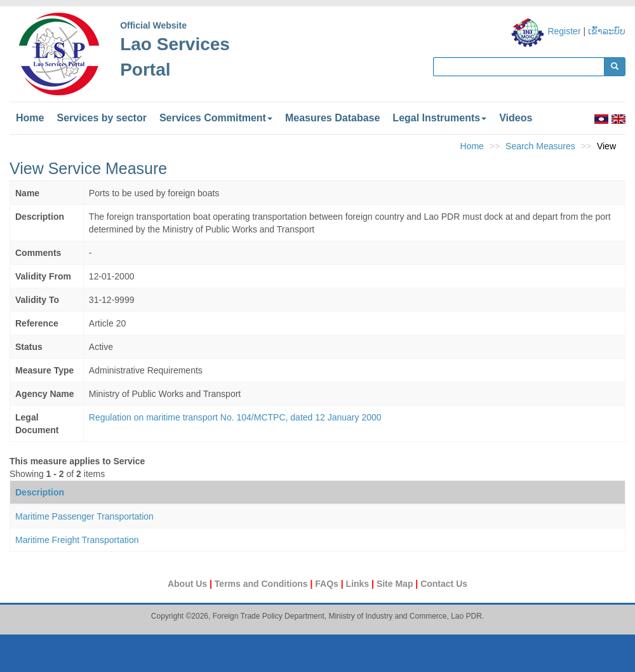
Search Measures (540, 146)
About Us (189, 584)
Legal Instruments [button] (439, 118)
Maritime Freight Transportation (77, 540)
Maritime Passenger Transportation (84, 516)
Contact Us (444, 584)
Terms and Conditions (263, 584)
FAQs (328, 584)
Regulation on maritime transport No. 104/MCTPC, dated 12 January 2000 (235, 417)
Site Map (396, 584)
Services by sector (101, 118)
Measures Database (332, 118)
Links (359, 584)
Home (30, 118)
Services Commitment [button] (216, 118)
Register (564, 31)
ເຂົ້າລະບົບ (607, 31)
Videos (516, 118)
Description (40, 492)
